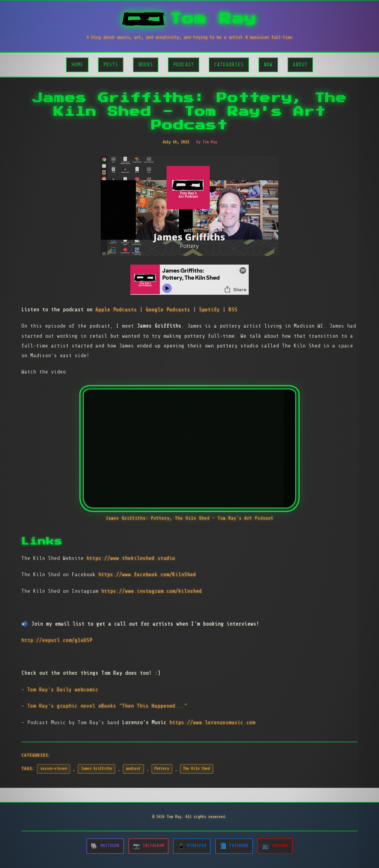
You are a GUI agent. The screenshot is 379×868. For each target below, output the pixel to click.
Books (146, 65)
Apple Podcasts (116, 310)
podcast (133, 769)
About (300, 65)
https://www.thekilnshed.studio (131, 558)
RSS (233, 310)
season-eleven (54, 769)
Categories (229, 65)
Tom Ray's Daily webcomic (63, 690)
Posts (111, 65)
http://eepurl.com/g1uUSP (57, 640)
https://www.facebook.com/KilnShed (147, 574)
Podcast (184, 65)
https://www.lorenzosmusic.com (212, 722)
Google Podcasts (168, 310)
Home (77, 65)
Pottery (162, 769)
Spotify (209, 310)
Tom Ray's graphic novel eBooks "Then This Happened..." (107, 706)
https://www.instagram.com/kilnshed (152, 591)
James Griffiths (97, 769)
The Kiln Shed (196, 769)
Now (268, 65)
